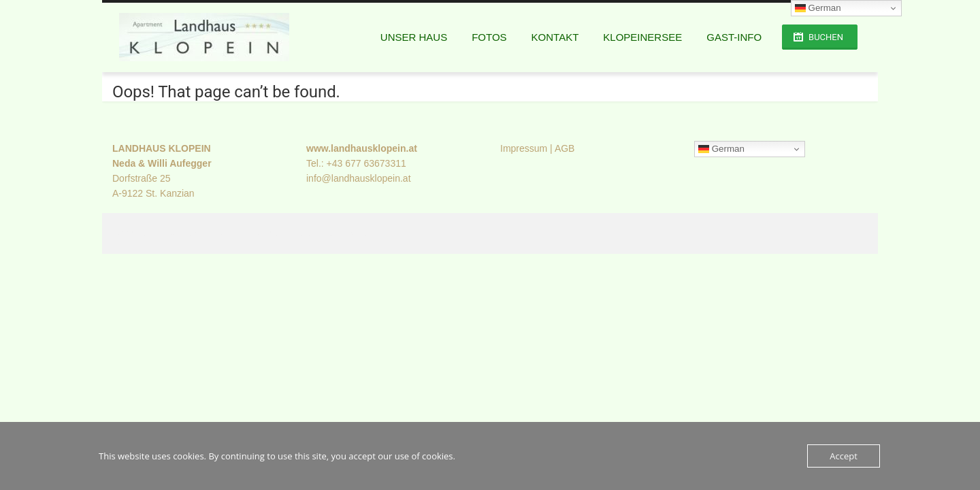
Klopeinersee (642, 37)
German (721, 149)
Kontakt (555, 37)
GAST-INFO (734, 37)
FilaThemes (343, 233)
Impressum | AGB (537, 148)
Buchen (826, 37)
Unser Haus (414, 37)
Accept (844, 456)
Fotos (489, 37)
